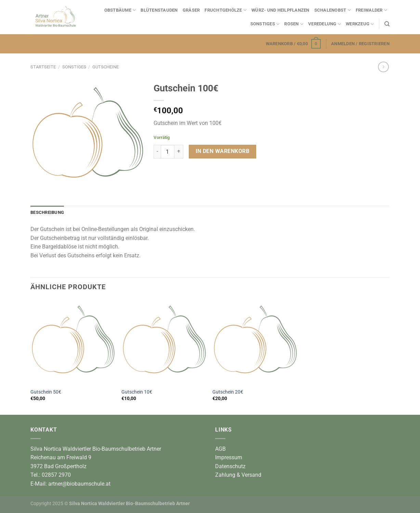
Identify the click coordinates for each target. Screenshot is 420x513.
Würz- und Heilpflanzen (280, 10)
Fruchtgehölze (226, 10)
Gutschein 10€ (137, 392)
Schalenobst (333, 10)
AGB (220, 449)
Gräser (191, 10)
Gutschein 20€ (228, 392)
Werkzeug (360, 24)
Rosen (294, 24)
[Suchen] (387, 24)
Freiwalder (371, 10)
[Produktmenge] (168, 152)
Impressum (229, 457)
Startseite (43, 67)
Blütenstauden (159, 10)
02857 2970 (56, 475)
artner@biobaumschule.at (79, 484)
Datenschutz (230, 466)
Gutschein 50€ (46, 392)
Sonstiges (265, 24)
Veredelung (325, 24)
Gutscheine (106, 67)
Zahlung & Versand (238, 475)
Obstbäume (120, 10)
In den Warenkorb (222, 151)
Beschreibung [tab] (47, 212)
